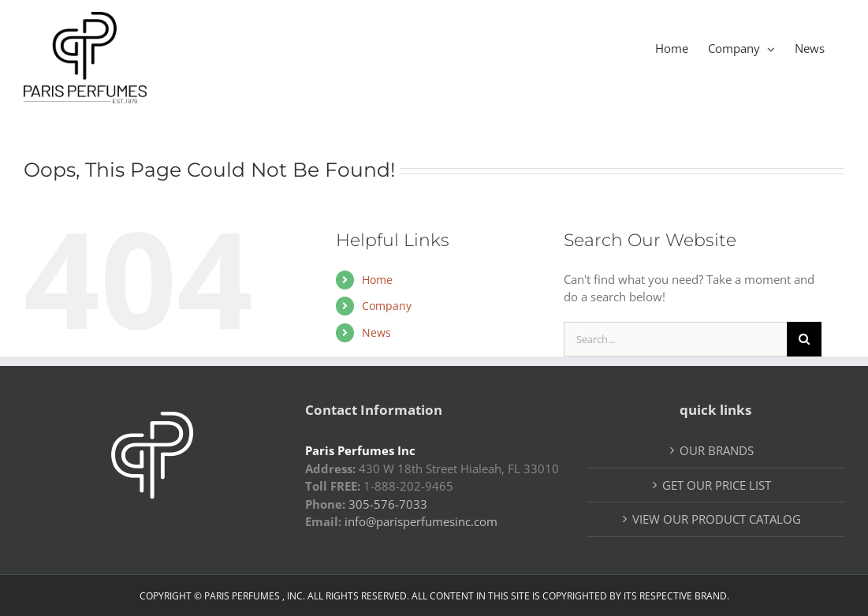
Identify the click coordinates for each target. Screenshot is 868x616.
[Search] (804, 339)
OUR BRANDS (717, 450)
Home (377, 280)
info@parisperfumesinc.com (421, 521)
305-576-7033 (388, 504)
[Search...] (675, 339)
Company (387, 306)
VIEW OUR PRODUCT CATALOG (717, 519)
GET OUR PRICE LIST (717, 485)
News (376, 332)
